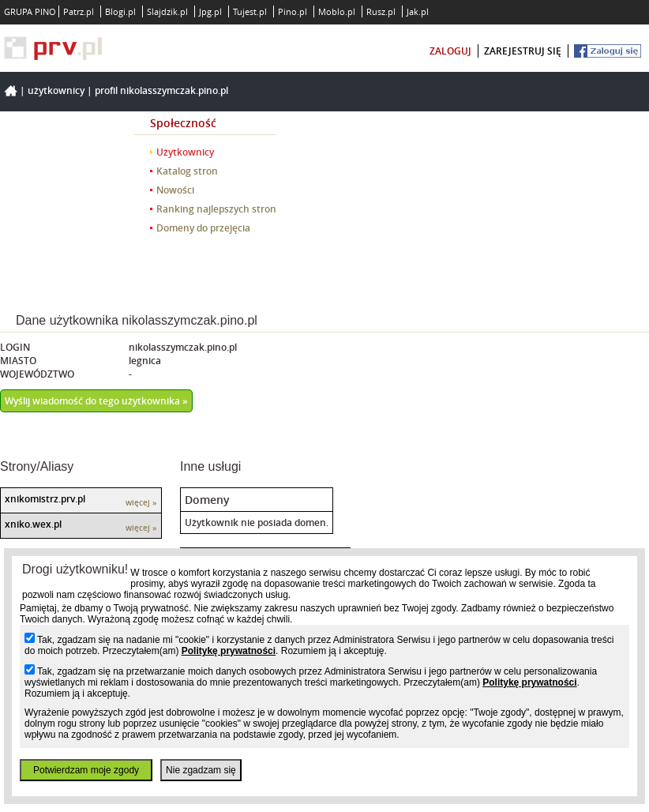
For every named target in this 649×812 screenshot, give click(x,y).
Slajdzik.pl (167, 11)
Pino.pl (293, 11)
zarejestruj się (523, 51)
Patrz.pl (79, 11)
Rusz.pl (381, 11)
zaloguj (450, 51)
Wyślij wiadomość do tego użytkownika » (96, 401)
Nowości (175, 190)
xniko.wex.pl (33, 524)
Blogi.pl (120, 11)
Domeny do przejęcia (203, 228)
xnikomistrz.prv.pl (45, 499)
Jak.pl (418, 11)
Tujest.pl (250, 11)
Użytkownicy (56, 90)
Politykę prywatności (229, 651)
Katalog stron (187, 171)
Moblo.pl (337, 11)
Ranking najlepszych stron (216, 209)
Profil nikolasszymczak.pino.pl (161, 90)
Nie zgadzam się (201, 770)
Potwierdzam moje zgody (86, 770)
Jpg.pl (210, 11)
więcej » (141, 503)
